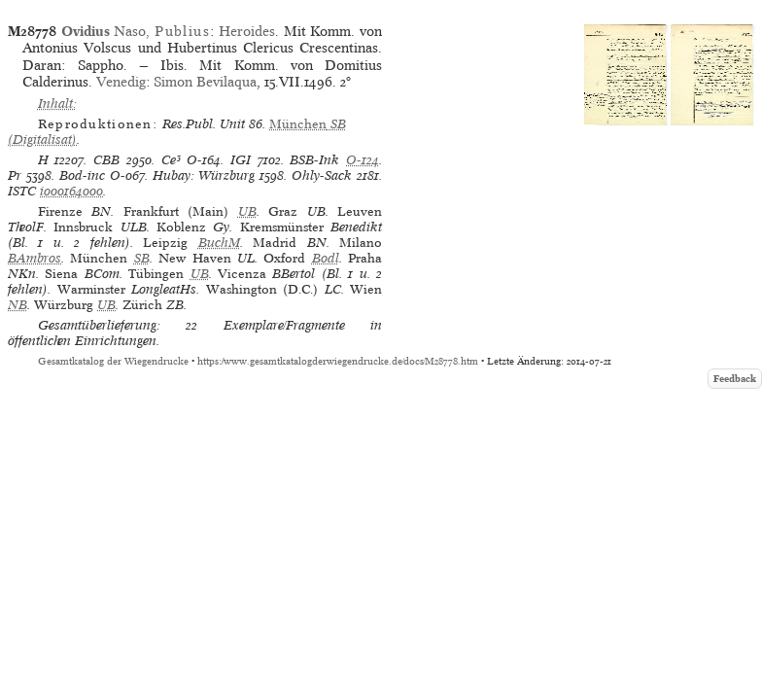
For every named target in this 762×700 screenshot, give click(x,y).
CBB (106, 160)
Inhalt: (57, 104)
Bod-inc (82, 175)
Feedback (735, 379)
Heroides (247, 31)
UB (247, 211)
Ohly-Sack (322, 175)
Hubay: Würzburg (204, 175)
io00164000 (71, 191)
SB (142, 258)
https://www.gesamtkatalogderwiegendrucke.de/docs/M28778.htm (338, 361)
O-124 (363, 160)
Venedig (121, 82)
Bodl (326, 258)
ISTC (22, 191)
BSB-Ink (314, 160)
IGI (241, 160)
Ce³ (171, 160)
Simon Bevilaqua (205, 82)
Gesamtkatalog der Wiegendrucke (113, 361)
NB (17, 305)
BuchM (219, 243)
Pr (15, 175)
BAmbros (35, 258)
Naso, (136, 31)
